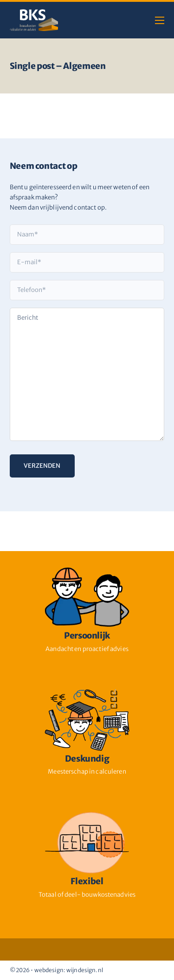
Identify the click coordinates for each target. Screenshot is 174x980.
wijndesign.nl (85, 970)
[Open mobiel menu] (160, 20)
